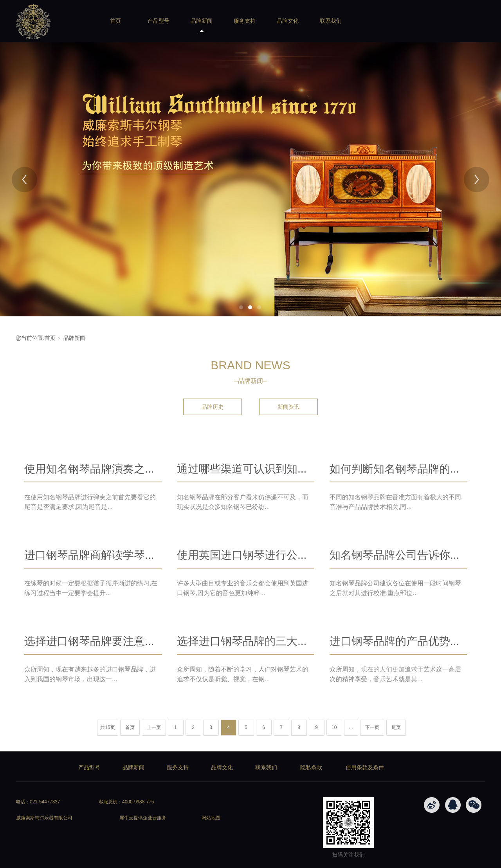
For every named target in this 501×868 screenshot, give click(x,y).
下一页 (372, 727)
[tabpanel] (250, 179)
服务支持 (245, 21)
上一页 (154, 727)
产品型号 (159, 21)
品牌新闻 (202, 21)
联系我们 (331, 21)
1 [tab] (241, 307)
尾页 (396, 727)
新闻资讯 (288, 407)
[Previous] (24, 180)
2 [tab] (250, 307)
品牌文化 (288, 21)
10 (334, 727)
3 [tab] (259, 307)
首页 (115, 21)
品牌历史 (213, 407)
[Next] (477, 180)
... (351, 727)
